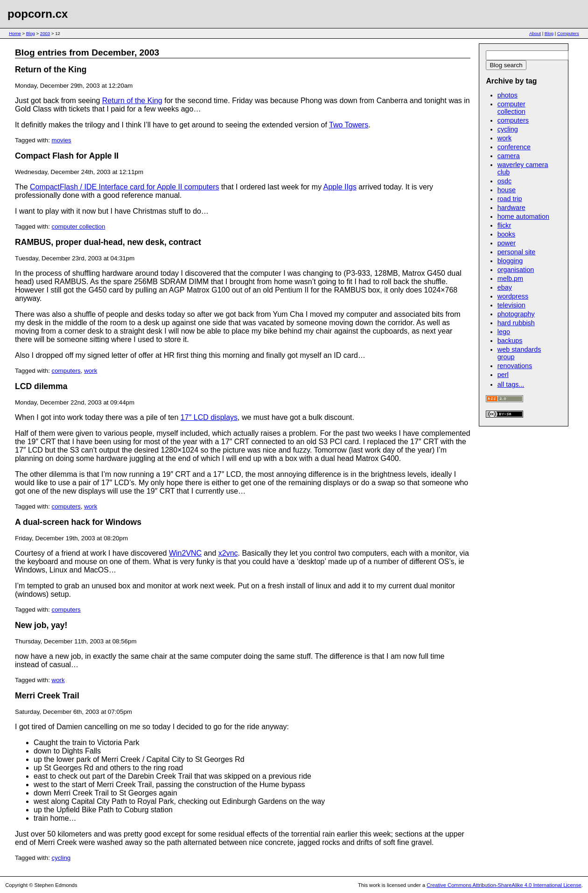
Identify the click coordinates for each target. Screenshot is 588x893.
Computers (568, 33)
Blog (31, 33)
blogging (510, 261)
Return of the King (51, 70)
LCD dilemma (41, 386)
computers (66, 371)
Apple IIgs (340, 187)
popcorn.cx (38, 14)
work (91, 371)
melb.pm (510, 279)
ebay (505, 287)
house (507, 190)
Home (15, 33)
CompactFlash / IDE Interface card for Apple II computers (125, 187)
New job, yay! (41, 625)
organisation (516, 270)
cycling (61, 858)
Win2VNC (185, 553)
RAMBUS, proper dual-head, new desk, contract (108, 242)
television (511, 305)
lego (504, 332)
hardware (511, 208)
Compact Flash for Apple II (67, 156)
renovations (515, 366)
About (535, 33)
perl (503, 375)
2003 (45, 33)
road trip (510, 199)
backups (510, 341)
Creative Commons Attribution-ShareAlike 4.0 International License (504, 885)
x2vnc (228, 553)
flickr (504, 225)
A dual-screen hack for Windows (78, 522)
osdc (504, 181)
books (506, 234)
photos (507, 95)
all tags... (511, 384)
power (507, 243)
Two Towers (349, 125)
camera (509, 156)
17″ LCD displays (209, 417)
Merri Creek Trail (47, 696)
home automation (523, 216)
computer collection (79, 227)
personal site (517, 252)
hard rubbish (516, 323)
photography (516, 314)
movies (62, 140)
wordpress (513, 296)
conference (514, 147)
